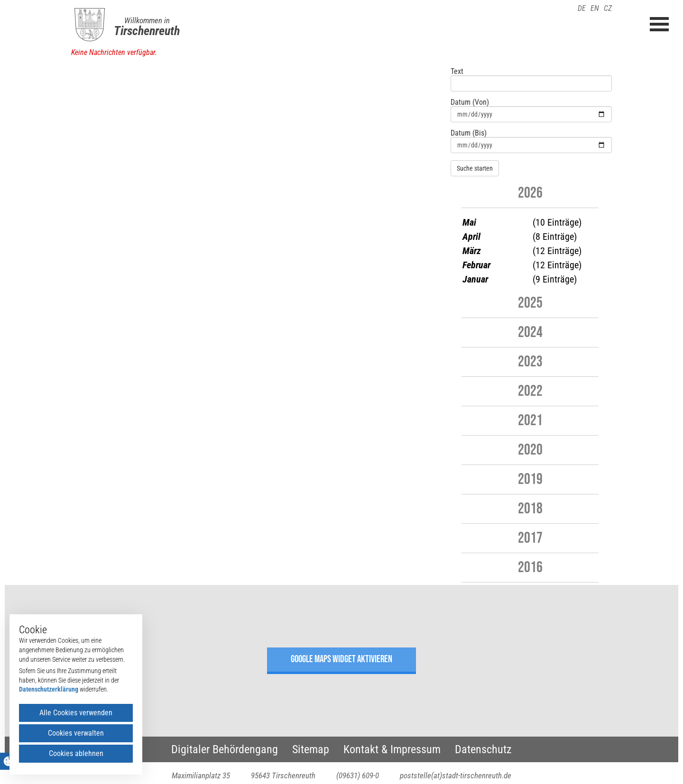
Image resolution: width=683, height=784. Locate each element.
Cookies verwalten (76, 733)
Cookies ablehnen (76, 753)
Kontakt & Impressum (392, 749)
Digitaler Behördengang (225, 749)
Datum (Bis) (469, 133)
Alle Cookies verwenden (76, 713)
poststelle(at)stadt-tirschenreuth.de (456, 775)
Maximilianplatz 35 (201, 775)
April (471, 237)
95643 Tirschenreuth (283, 775)
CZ (608, 8)
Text (457, 72)
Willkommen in (147, 20)
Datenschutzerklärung (49, 689)
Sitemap (311, 749)
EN (595, 8)
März (472, 251)
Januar (475, 279)
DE (582, 8)
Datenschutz (483, 749)
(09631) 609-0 (358, 775)
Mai (469, 222)
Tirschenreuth (147, 31)
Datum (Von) (470, 102)
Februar (476, 265)
